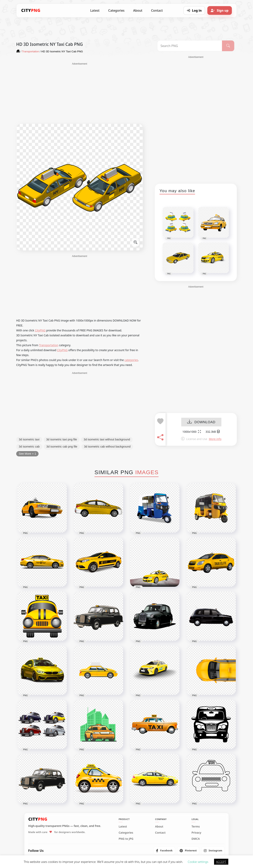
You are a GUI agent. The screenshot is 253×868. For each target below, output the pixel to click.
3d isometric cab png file (62, 447)
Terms (196, 827)
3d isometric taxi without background (107, 439)
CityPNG (40, 330)
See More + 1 (27, 454)
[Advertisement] (80, 93)
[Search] (228, 46)
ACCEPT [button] (221, 862)
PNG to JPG (126, 839)
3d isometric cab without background (107, 447)
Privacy (196, 833)
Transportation (49, 345)
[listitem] (164, 851)
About (138, 10)
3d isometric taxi (29, 439)
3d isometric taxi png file (62, 439)
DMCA (196, 839)
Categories (116, 10)
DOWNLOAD (201, 422)
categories (131, 360)
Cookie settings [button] (198, 862)
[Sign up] (220, 10)
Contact (157, 10)
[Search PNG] (190, 46)
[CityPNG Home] (31, 10)
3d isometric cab (29, 447)
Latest (95, 10)
